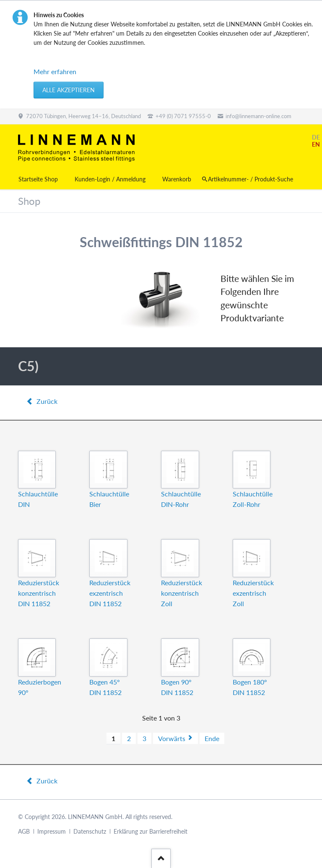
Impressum (52, 831)
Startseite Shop (38, 179)
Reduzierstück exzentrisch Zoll (253, 593)
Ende (212, 738)
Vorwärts (172, 738)
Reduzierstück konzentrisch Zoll (182, 593)
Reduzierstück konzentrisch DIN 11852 (39, 593)
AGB (24, 831)
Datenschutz (90, 831)
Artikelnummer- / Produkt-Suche (251, 179)
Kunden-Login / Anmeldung (110, 179)
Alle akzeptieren (69, 90)
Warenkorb (177, 179)
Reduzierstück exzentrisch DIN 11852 (110, 593)
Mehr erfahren (55, 71)
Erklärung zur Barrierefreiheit (151, 831)
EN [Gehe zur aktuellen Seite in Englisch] (316, 144)
